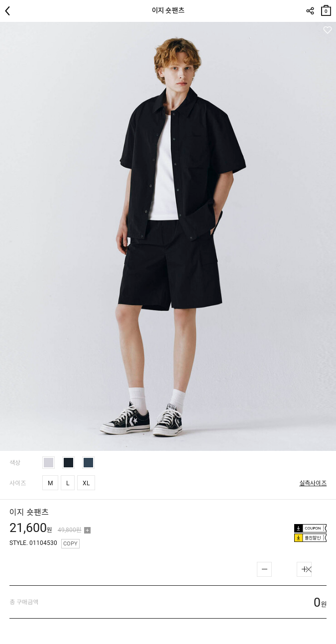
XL (86, 483)
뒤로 (10, 11)
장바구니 (326, 8)
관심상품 (327, 30)
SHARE (310, 11)
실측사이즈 (313, 483)
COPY (70, 544)
